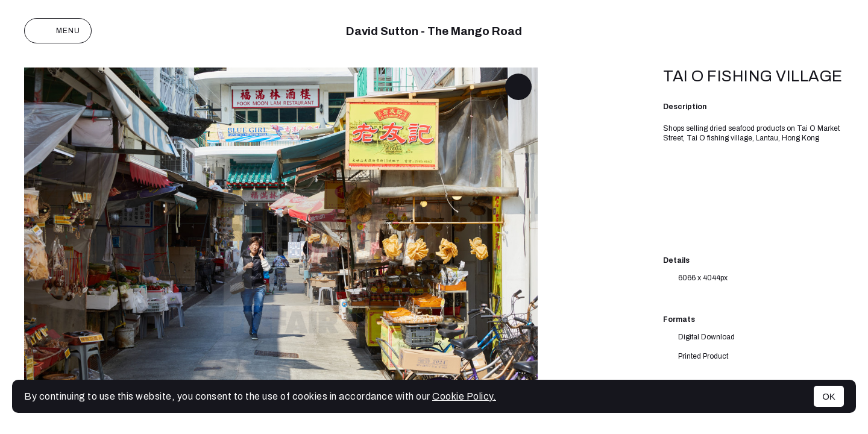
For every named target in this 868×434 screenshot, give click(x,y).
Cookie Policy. (464, 396)
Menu (58, 31)
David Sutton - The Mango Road (434, 31)
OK (829, 396)
